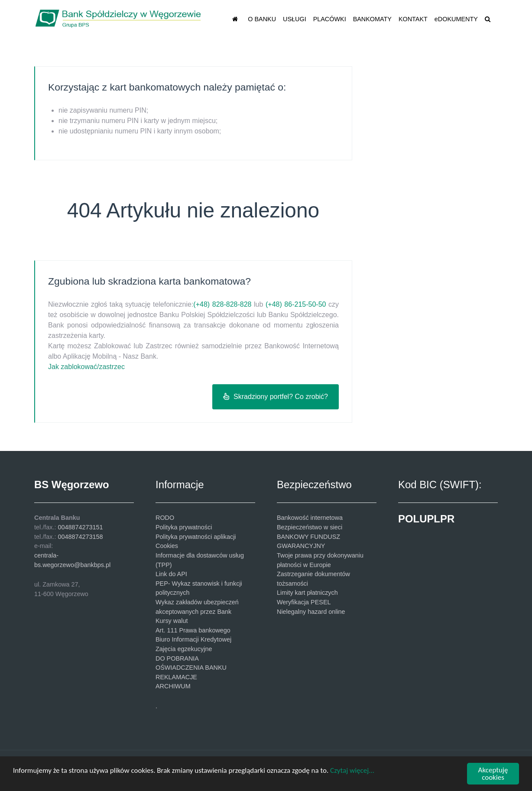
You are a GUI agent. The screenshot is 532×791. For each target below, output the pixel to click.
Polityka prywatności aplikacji (196, 537)
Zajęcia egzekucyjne (184, 649)
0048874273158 (80, 537)
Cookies (167, 546)
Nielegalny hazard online (311, 612)
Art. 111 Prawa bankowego (193, 630)
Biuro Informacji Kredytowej (193, 639)
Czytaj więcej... (352, 770)
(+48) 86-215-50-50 (296, 304)
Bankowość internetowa (310, 518)
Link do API (171, 574)
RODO (165, 518)
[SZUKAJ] (489, 19)
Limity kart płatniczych (307, 593)
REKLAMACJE (176, 677)
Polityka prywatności (184, 527)
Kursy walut (172, 621)
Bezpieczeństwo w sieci (310, 527)
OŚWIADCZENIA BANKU (191, 668)
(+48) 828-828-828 (222, 304)
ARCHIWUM (173, 686)
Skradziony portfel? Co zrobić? (276, 397)
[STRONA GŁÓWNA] (237, 19)
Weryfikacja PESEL (304, 602)
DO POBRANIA (177, 658)
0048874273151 (80, 527)
